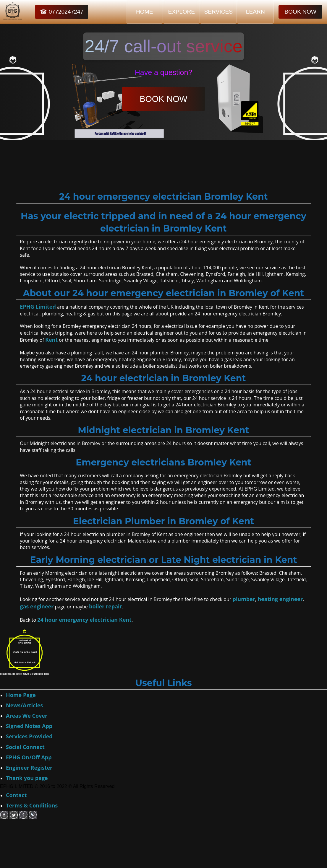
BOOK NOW (300, 12)
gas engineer (37, 606)
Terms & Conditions (32, 805)
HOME (145, 12)
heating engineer (280, 599)
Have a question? (164, 72)
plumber (244, 599)
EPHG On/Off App (29, 757)
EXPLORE (181, 12)
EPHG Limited (38, 307)
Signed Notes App (29, 726)
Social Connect (25, 747)
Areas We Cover (27, 716)
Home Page (21, 695)
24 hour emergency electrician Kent (84, 620)
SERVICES (218, 12)
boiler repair (106, 606)
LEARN (255, 12)
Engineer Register (29, 768)
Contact (16, 795)
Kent (51, 340)
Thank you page (27, 778)
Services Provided (29, 736)
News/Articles (24, 705)
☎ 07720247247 (62, 12)
